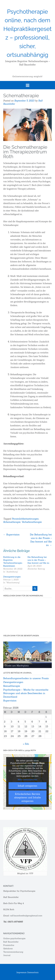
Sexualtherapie (12, 686)
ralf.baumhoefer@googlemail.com (26, 916)
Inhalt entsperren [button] (27, 786)
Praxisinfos (9, 945)
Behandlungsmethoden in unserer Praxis (26, 678)
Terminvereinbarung (13, 952)
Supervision (11, 535)
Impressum (22, 972)
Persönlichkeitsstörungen (25, 519)
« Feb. (26, 744)
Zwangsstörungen (12, 577)
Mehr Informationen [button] (28, 780)
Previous (7, 654)
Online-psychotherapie (14, 938)
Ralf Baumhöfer (11, 942)
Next (48, 654)
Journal (7, 955)
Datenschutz (33, 972)
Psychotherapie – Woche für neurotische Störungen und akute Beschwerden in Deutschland (26, 693)
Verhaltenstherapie (32, 522)
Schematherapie (12, 522)
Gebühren (8, 949)
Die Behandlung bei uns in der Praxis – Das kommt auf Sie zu (38, 560)
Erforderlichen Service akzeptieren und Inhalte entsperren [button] (28, 797)
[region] (27, 655)
